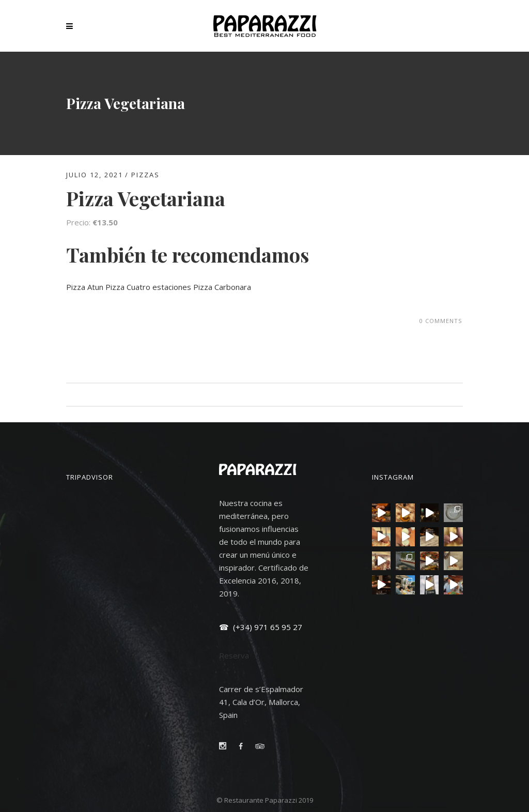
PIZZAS (145, 175)
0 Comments (441, 321)
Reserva (234, 655)
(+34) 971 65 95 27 (267, 627)
